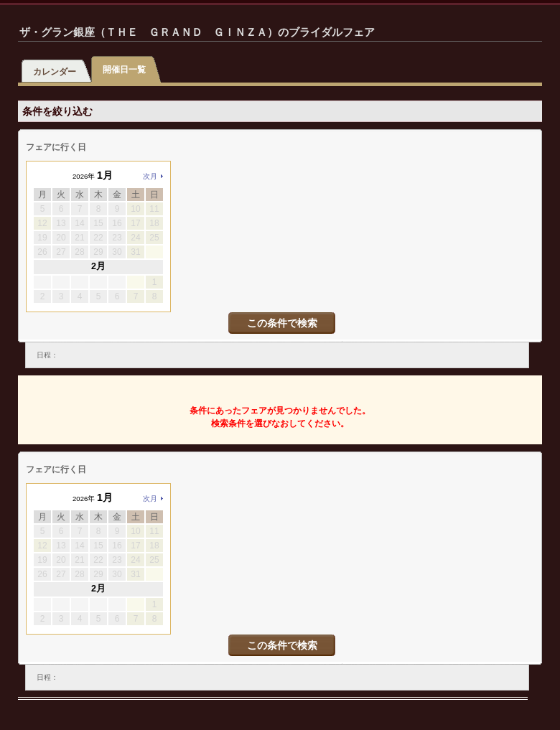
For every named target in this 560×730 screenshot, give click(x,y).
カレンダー (55, 72)
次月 (150, 176)
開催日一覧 (124, 70)
